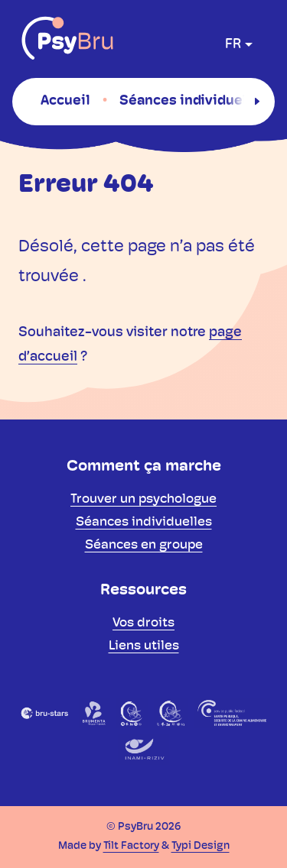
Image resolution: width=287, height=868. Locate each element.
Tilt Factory (131, 846)
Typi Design (201, 846)
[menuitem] (65, 101)
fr (233, 45)
